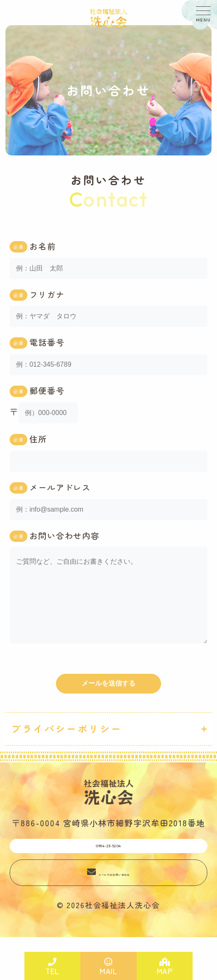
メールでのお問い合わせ (114, 902)
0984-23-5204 (108, 869)
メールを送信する (108, 700)
